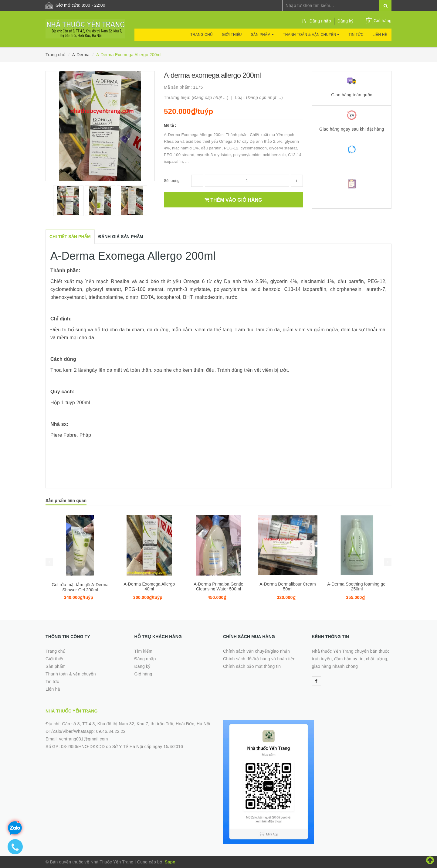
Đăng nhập (320, 21)
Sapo (170, 862)
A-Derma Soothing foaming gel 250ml (357, 586)
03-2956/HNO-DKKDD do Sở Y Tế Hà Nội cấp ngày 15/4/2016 (122, 747)
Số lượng (172, 181)
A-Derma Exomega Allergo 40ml (149, 586)
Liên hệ (380, 35)
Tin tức (356, 35)
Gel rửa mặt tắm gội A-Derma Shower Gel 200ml (80, 587)
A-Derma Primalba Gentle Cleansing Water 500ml (218, 586)
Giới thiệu (232, 35)
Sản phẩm (262, 35)
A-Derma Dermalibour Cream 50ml (288, 586)
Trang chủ (202, 35)
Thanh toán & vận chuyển (311, 35)
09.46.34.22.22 (111, 731)
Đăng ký (346, 21)
